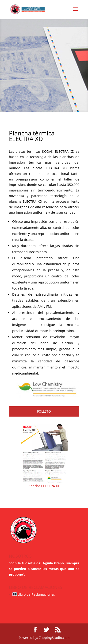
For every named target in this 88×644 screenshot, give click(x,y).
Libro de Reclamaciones (34, 594)
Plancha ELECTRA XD (44, 486)
